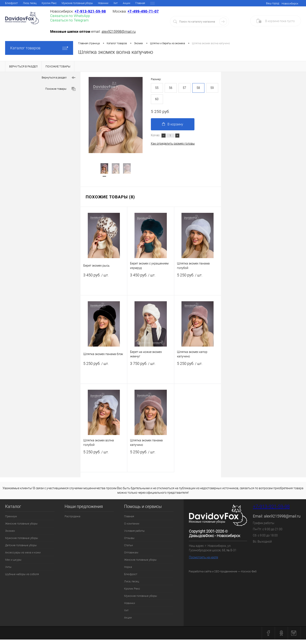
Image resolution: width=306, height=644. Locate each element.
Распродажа (72, 516)
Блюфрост (131, 574)
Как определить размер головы (173, 144)
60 (157, 99)
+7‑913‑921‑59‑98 (90, 11)
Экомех (10, 531)
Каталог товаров (39, 48)
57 (184, 88)
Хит (126, 610)
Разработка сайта (200, 571)
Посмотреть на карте (203, 557)
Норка (151, 3)
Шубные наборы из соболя (22, 574)
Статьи (83, 3)
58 (198, 88)
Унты (8, 567)
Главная (10, 3)
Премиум (11, 516)
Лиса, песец (132, 581)
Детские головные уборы (21, 545)
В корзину (174, 124)
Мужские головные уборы (22, 538)
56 (171, 88)
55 (157, 88)
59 (212, 88)
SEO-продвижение (226, 571)
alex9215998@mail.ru (119, 31)
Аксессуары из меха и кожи (23, 552)
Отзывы (69, 3)
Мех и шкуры (13, 560)
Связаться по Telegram (69, 20)
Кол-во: (156, 136)
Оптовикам (99, 3)
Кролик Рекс (132, 589)
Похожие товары (60, 89)
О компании (27, 3)
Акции (128, 618)
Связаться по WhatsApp (70, 16)
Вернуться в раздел (59, 78)
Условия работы (49, 3)
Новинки (130, 603)
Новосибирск (290, 4)
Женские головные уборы (126, 3)
